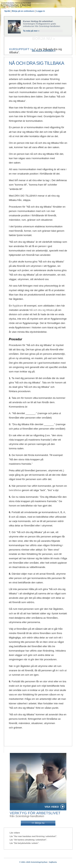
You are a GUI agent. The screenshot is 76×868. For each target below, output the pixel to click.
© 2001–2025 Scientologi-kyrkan (33, 862)
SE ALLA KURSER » (44, 50)
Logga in (41, 11)
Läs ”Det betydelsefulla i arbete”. (24, 843)
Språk (8, 11)
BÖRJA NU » (44, 39)
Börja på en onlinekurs (24, 11)
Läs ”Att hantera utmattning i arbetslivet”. (28, 840)
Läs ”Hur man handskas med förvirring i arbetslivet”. (33, 836)
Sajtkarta (53, 862)
